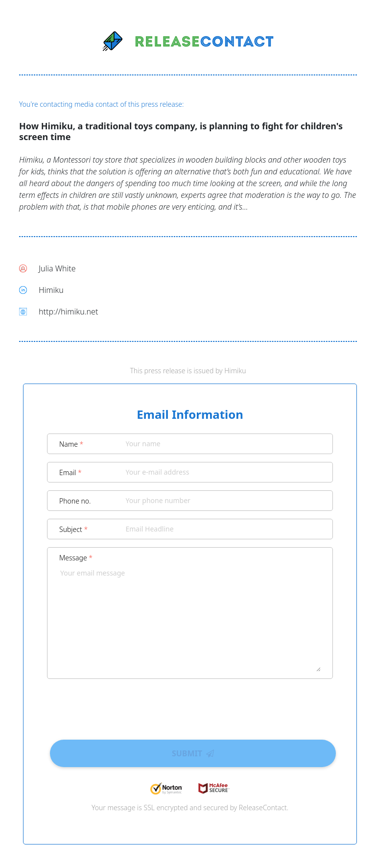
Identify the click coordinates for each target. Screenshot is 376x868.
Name (71, 444)
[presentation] (190, 706)
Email (70, 472)
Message (76, 558)
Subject (73, 529)
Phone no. (75, 501)
